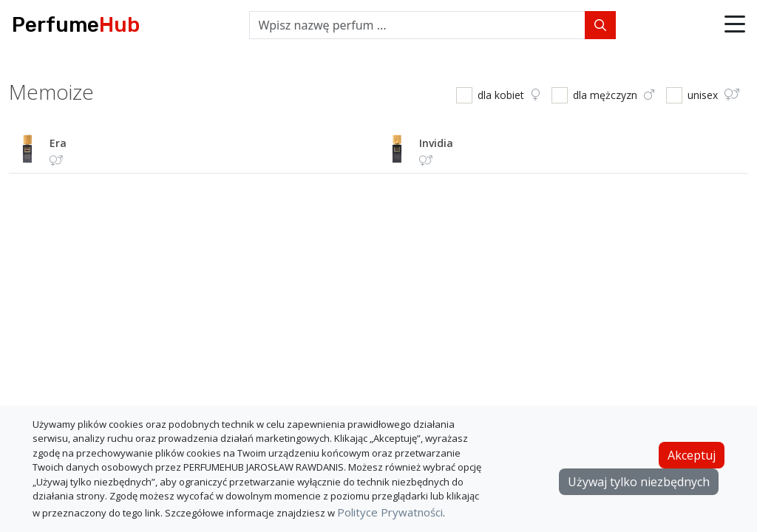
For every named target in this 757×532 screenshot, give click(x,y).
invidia (436, 143)
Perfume (76, 25)
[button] (735, 25)
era (58, 143)
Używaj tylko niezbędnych (639, 482)
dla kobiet (509, 95)
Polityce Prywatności (390, 512)
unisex (713, 95)
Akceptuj (692, 455)
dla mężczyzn (614, 95)
